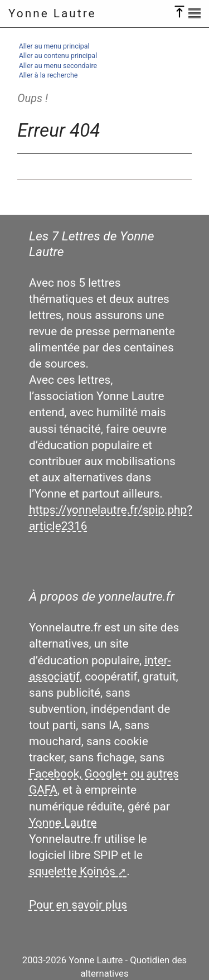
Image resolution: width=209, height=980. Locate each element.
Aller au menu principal (54, 46)
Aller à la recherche (48, 75)
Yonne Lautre (52, 13)
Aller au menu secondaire (58, 66)
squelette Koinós (72, 871)
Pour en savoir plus (78, 905)
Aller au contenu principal (58, 55)
